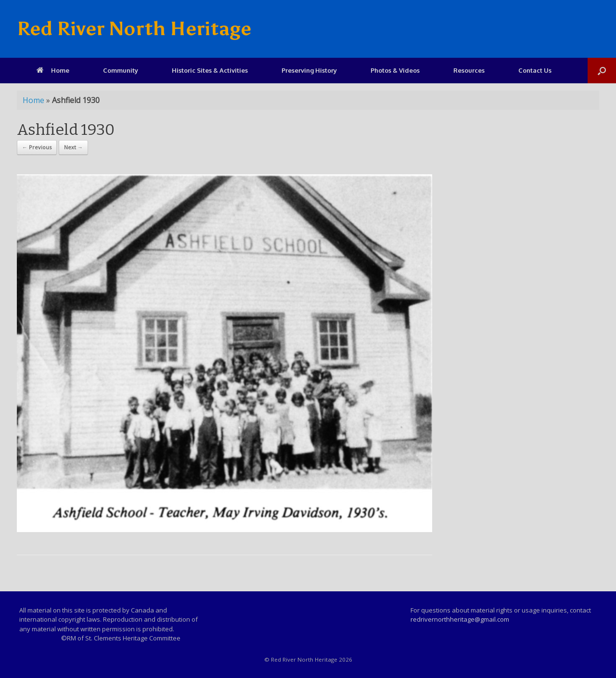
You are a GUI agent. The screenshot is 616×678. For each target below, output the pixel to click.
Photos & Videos (395, 70)
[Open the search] (602, 71)
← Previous (37, 147)
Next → (73, 147)
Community (121, 70)
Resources (469, 70)
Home (53, 70)
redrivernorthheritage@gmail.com (460, 619)
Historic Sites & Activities (210, 70)
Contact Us (535, 70)
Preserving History (309, 70)
